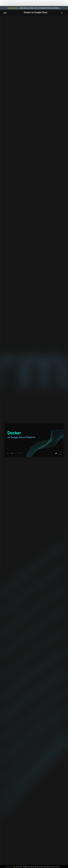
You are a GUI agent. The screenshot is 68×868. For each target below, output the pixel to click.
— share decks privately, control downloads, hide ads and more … (34, 8)
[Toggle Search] (62, 13)
